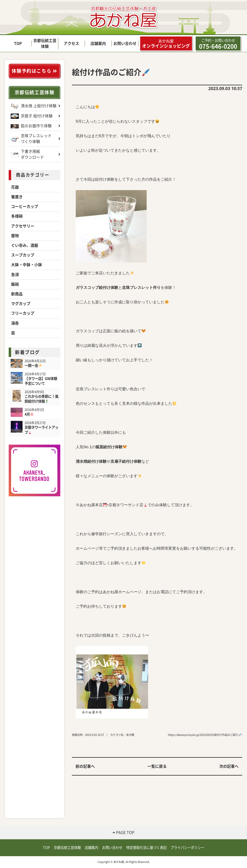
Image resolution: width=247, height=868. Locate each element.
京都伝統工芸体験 (35, 92)
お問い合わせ (125, 43)
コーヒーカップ (25, 206)
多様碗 (17, 216)
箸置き (17, 197)
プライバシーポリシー (187, 848)
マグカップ (21, 304)
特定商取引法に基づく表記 (146, 848)
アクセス (71, 43)
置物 (15, 236)
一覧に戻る (157, 766)
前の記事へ (85, 766)
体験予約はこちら (34, 71)
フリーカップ (23, 313)
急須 (15, 275)
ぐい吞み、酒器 (25, 245)
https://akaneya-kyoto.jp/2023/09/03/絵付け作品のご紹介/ (205, 735)
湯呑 (15, 323)
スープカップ (23, 255)
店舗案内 (98, 43)
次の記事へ (229, 766)
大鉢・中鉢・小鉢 (27, 265)
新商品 (17, 294)
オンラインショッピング (166, 43)
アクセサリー (23, 226)
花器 (15, 187)
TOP (18, 43)
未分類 (130, 735)
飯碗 (15, 284)
